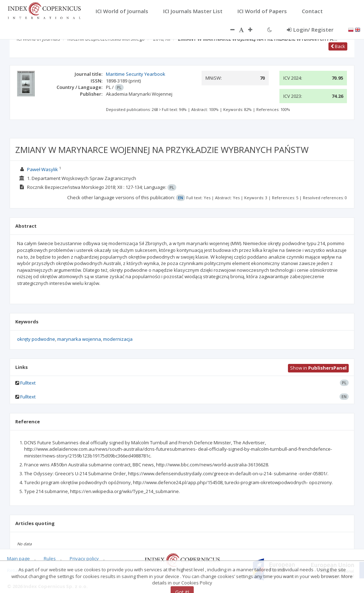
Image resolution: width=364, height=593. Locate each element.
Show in (318, 368)
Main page (18, 558)
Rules (50, 558)
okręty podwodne (36, 339)
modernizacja (118, 339)
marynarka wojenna (79, 339)
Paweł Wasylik (42, 169)
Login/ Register (310, 30)
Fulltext (28, 383)
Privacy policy (84, 558)
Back (338, 46)
